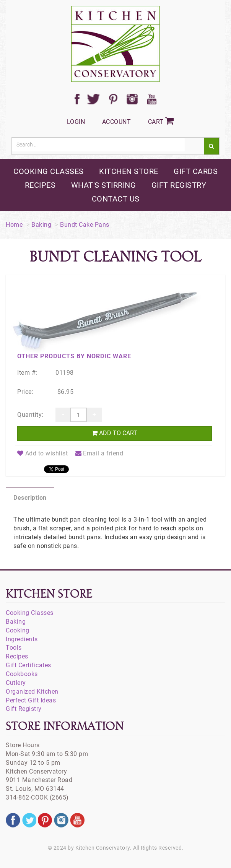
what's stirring (104, 185)
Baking (41, 225)
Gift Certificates (28, 665)
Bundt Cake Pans (85, 225)
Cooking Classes (30, 613)
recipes (40, 185)
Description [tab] (30, 498)
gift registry (179, 185)
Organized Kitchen (32, 692)
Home (14, 225)
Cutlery (16, 683)
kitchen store (129, 171)
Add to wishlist (42, 453)
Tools (14, 648)
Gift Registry (24, 709)
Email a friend (99, 453)
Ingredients (22, 639)
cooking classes (49, 171)
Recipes (17, 656)
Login (76, 122)
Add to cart (115, 433)
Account (117, 122)
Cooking (18, 630)
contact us (116, 199)
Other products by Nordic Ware (74, 356)
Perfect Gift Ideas (31, 700)
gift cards (196, 171)
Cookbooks (22, 674)
